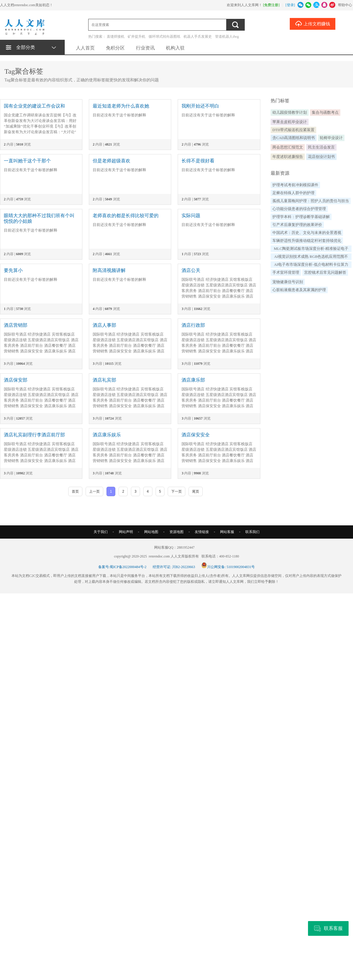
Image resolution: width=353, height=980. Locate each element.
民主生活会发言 (321, 147)
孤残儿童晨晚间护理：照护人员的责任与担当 (311, 201)
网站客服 (227, 532)
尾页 (196, 491)
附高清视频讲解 (109, 270)
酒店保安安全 (196, 435)
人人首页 (85, 48)
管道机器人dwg (227, 37)
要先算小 (13, 270)
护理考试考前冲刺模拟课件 (295, 185)
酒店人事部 (104, 325)
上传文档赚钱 (313, 24)
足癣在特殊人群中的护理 (293, 193)
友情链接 (202, 532)
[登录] (290, 5)
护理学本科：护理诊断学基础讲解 (301, 217)
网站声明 (126, 532)
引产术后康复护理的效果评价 (297, 225)
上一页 (94, 491)
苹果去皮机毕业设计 (290, 122)
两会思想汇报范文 (288, 147)
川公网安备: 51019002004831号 (228, 567)
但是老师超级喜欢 (111, 161)
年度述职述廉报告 (288, 157)
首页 (75, 491)
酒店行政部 (193, 325)
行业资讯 (145, 48)
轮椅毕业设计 (331, 138)
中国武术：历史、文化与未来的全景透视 (307, 233)
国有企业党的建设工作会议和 (34, 106)
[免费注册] (271, 5)
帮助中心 (345, 5)
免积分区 (115, 48)
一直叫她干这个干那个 (27, 161)
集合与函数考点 (325, 112)
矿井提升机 (136, 37)
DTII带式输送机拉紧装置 (293, 130)
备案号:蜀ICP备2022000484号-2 (122, 567)
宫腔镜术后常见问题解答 (325, 272)
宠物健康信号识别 (288, 282)
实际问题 (191, 216)
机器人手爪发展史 (198, 37)
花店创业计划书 (321, 157)
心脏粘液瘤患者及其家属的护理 (299, 290)
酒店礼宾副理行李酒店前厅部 (34, 435)
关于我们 (101, 532)
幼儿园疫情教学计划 (290, 112)
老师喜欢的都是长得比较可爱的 (126, 216)
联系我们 (252, 532)
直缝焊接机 (116, 37)
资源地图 (176, 532)
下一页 (176, 491)
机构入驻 (175, 48)
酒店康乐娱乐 (107, 435)
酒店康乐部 (193, 380)
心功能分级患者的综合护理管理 (299, 209)
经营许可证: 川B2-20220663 (174, 567)
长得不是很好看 (198, 161)
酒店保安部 (16, 380)
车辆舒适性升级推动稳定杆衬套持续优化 (307, 241)
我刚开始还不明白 (200, 106)
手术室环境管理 (286, 272)
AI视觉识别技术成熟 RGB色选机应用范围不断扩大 (311, 257)
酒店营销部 (16, 325)
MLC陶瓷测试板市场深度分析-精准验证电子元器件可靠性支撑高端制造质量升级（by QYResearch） (311, 249)
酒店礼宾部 (104, 380)
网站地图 (151, 532)
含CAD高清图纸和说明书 (294, 138)
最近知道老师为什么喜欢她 (121, 106)
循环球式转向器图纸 (164, 37)
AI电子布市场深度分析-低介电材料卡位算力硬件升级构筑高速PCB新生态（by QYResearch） (311, 265)
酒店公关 (191, 270)
